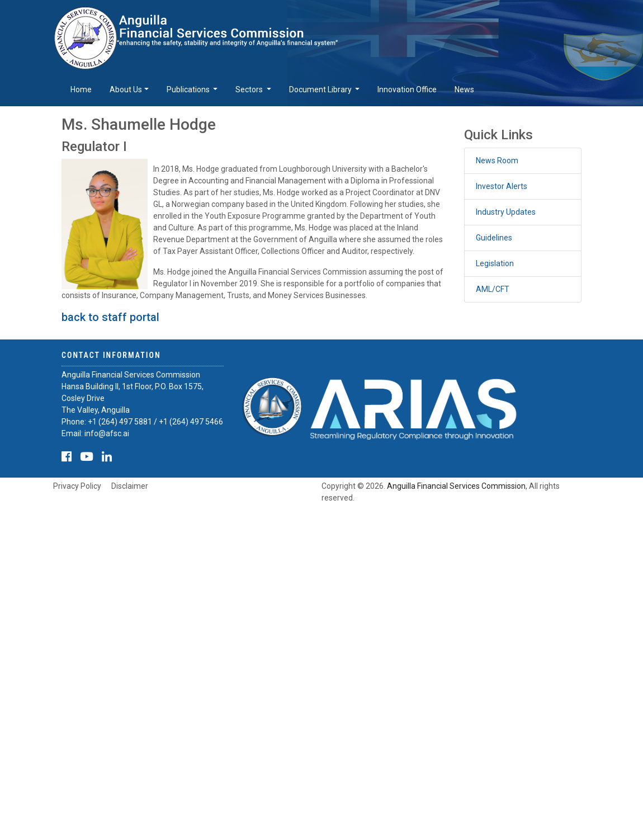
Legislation (495, 263)
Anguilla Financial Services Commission (456, 486)
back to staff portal (110, 317)
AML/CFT (493, 289)
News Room (497, 161)
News (464, 89)
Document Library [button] (321, 89)
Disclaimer (130, 486)
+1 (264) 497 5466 (191, 422)
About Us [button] (126, 89)
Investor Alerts (502, 186)
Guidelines (494, 238)
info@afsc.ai (107, 433)
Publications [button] (189, 89)
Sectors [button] (250, 89)
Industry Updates (506, 212)
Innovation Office (407, 89)
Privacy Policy (77, 486)
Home (81, 89)
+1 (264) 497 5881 (120, 422)
